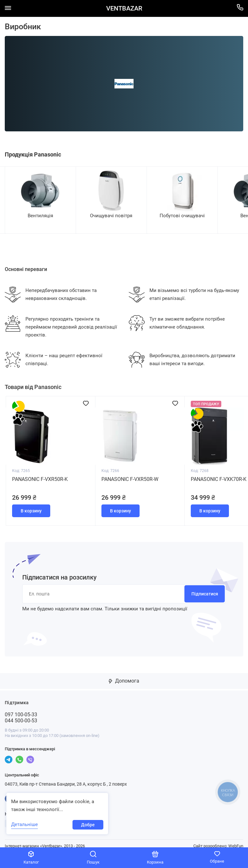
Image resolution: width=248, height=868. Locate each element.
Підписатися (205, 589)
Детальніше (24, 824)
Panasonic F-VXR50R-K (40, 475)
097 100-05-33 (21, 709)
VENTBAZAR (124, 8)
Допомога (124, 676)
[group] (40, 200)
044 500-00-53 (21, 715)
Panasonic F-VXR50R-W (130, 475)
